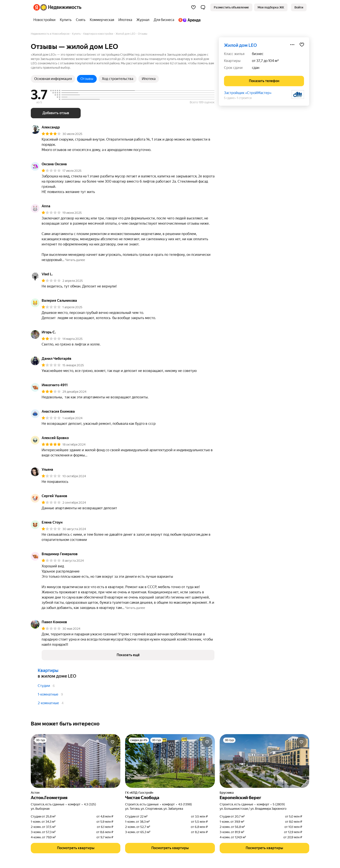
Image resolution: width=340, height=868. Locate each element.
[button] (203, 7)
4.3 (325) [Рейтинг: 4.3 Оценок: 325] (90, 804)
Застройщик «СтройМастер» (248, 93)
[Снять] (81, 20)
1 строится (244, 98)
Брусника (227, 793)
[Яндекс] (37, 7)
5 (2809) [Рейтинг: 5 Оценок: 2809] (279, 804)
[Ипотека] (125, 20)
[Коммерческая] (102, 20)
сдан (256, 68)
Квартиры (48, 670)
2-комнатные (48, 703)
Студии (44, 686)
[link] (299, 7)
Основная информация (53, 79)
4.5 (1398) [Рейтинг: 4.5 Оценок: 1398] (185, 804)
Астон (35, 793)
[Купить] (66, 20)
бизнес (258, 54)
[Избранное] (193, 7)
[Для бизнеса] (164, 20)
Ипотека (149, 79)
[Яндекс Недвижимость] (61, 7)
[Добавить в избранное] (302, 45)
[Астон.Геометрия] (76, 761)
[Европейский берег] (264, 761)
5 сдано (229, 98)
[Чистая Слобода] (170, 761)
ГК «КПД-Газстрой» (139, 793)
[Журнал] (143, 20)
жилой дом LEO (240, 45)
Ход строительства (118, 79)
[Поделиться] (292, 45)
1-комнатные (48, 694)
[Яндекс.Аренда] (188, 20)
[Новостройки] (46, 20)
